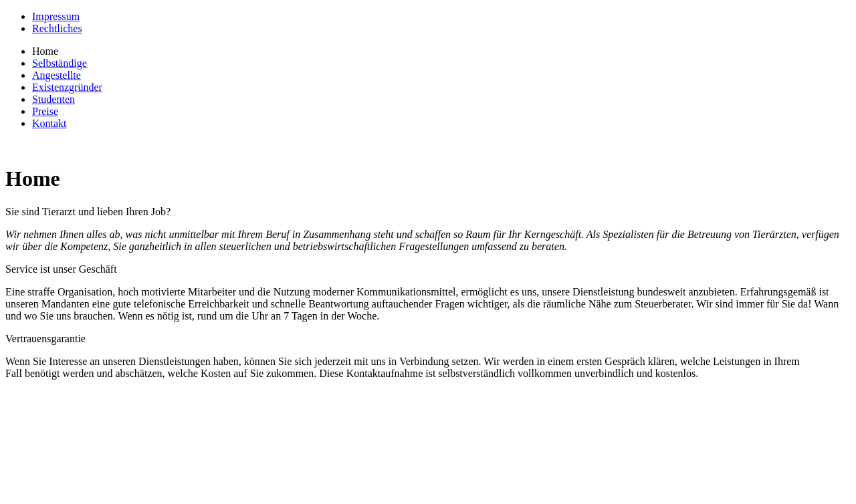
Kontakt (49, 123)
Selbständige (60, 63)
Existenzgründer (67, 87)
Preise (45, 111)
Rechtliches (57, 28)
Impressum (56, 16)
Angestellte (57, 75)
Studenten (53, 99)
